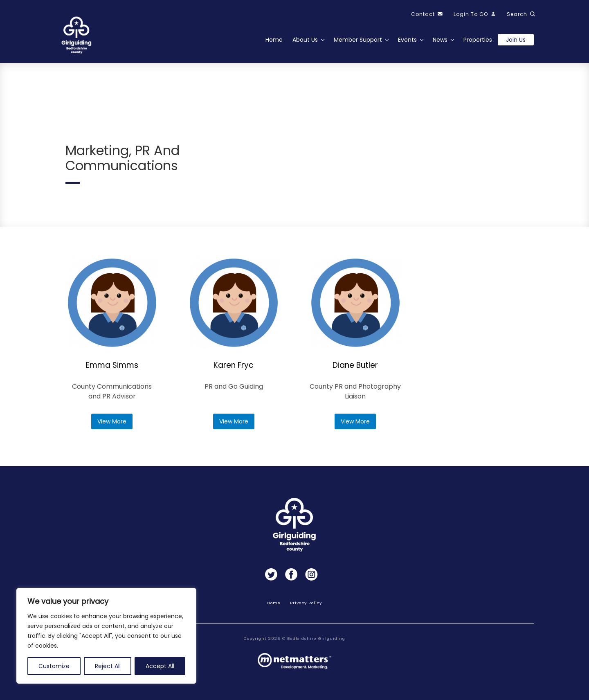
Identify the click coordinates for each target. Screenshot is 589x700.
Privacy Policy (306, 603)
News (440, 40)
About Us (305, 40)
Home (274, 40)
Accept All (160, 666)
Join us (516, 40)
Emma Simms (112, 365)
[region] (106, 636)
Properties (478, 40)
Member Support (358, 40)
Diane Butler (355, 365)
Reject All (108, 666)
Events (407, 40)
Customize (54, 666)
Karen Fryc (234, 365)
